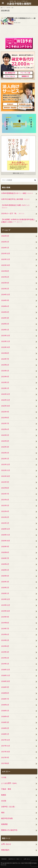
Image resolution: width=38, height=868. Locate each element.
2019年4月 (5, 646)
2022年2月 (5, 453)
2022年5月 (5, 435)
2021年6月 (5, 500)
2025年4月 (5, 283)
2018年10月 (6, 681)
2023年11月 (6, 341)
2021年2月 (5, 517)
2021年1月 (5, 523)
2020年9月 (5, 546)
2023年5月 (5, 371)
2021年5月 (5, 505)
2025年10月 (6, 265)
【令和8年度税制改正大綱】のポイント (15, 207)
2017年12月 (6, 740)
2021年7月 (5, 494)
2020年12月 (6, 529)
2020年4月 (5, 576)
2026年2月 (5, 242)
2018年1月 (5, 734)
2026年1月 (5, 248)
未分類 (4, 801)
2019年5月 (5, 640)
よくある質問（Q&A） (9, 783)
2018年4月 (5, 716)
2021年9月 (5, 482)
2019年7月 (5, 628)
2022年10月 (6, 406)
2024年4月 (5, 312)
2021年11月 (6, 470)
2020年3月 (5, 582)
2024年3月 (5, 318)
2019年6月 (5, 634)
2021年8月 (5, 488)
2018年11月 (6, 675)
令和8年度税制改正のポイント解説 (17, 193)
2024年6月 (5, 306)
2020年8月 (5, 552)
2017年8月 (5, 763)
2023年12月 (6, 335)
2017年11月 (6, 746)
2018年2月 (5, 728)
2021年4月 (5, 511)
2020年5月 (5, 570)
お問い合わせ (6, 844)
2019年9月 (5, 617)
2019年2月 (5, 658)
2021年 (8, 8)
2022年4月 (5, 441)
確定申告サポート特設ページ (15, 859)
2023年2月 (5, 382)
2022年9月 (5, 412)
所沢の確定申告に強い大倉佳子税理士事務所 (21, 863)
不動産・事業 (6, 789)
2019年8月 (5, 623)
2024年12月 (6, 294)
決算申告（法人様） (9, 807)
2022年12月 (6, 394)
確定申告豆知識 (7, 818)
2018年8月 (5, 693)
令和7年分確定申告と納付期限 (16, 199)
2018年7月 (5, 699)
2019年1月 (5, 664)
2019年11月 (6, 605)
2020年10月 (6, 541)
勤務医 (4, 795)
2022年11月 (6, 400)
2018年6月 (5, 705)
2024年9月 (5, 300)
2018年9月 (5, 687)
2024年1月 (5, 330)
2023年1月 (5, 388)
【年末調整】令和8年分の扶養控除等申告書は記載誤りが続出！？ (18, 221)
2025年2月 (5, 289)
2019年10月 (6, 611)
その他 (4, 777)
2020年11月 (6, 535)
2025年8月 (5, 271)
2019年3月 (5, 652)
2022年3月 (5, 447)
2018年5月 (5, 711)
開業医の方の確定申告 (9, 830)
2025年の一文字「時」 (13, 214)
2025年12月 (6, 253)
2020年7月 (5, 558)
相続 (3, 812)
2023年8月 (5, 353)
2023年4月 (5, 376)
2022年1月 (5, 459)
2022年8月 (5, 417)
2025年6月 (5, 277)
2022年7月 (5, 423)
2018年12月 (6, 670)
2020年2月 (5, 587)
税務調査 (4, 824)
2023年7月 (5, 359)
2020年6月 (5, 564)
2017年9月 (5, 757)
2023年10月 (6, 347)
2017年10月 (6, 752)
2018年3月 (5, 722)
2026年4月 (5, 236)
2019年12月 (6, 599)
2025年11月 (6, 259)
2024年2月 (5, 324)
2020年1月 (5, 593)
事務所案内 (5, 850)
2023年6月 (5, 365)
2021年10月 (6, 476)
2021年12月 (6, 464)
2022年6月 (5, 429)
